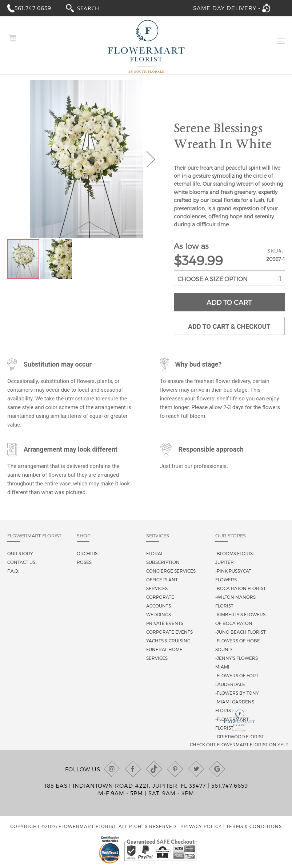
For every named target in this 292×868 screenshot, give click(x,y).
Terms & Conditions (254, 826)
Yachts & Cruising (168, 641)
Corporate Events (169, 632)
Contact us (21, 562)
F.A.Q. (13, 571)
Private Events (165, 623)
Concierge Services (171, 571)
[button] (151, 159)
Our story (20, 553)
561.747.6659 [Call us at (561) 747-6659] (230, 786)
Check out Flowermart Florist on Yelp (239, 744)
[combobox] (95, 8)
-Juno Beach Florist (241, 632)
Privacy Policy (201, 826)
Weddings (159, 614)
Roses (84, 562)
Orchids (87, 553)
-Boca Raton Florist (241, 588)
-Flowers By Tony (237, 693)
